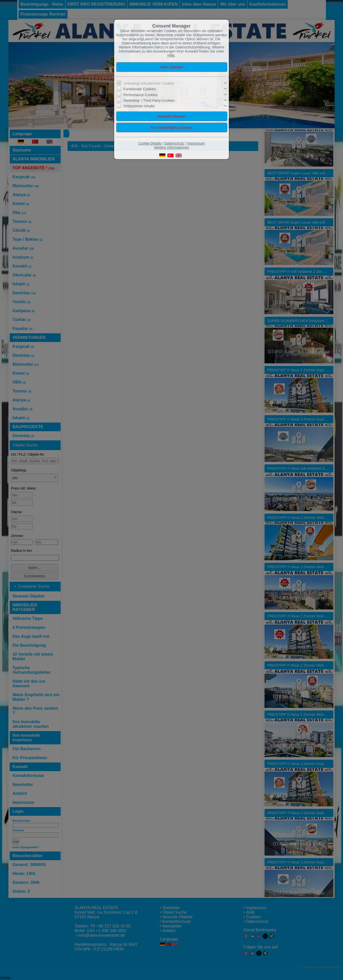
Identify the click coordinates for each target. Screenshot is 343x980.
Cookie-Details (150, 143)
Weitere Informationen (171, 147)
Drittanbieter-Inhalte (139, 106)
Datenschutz (174, 143)
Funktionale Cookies (140, 89)
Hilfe (171, 55)
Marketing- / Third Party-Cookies (149, 100)
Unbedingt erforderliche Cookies (149, 83)
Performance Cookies (141, 95)
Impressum (196, 143)
